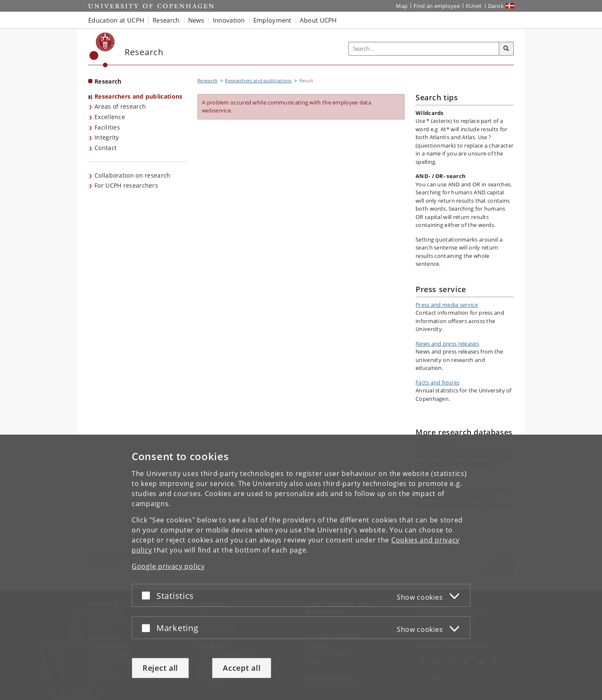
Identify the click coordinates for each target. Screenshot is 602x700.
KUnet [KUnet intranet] (474, 6)
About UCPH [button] (318, 20)
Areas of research (120, 106)
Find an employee (437, 6)
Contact (106, 148)
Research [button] (166, 20)
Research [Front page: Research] (108, 81)
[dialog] (301, 567)
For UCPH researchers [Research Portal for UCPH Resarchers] (126, 185)
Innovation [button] (229, 20)
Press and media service (447, 305)
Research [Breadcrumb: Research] (207, 80)
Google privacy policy (168, 566)
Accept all (242, 668)
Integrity (107, 137)
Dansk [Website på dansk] (496, 6)
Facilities (107, 127)
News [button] (196, 20)
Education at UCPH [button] (116, 20)
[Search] (506, 49)
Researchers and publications (138, 96)
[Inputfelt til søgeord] (424, 49)
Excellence (110, 117)
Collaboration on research (133, 175)
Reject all (160, 668)
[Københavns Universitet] (102, 50)
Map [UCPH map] (402, 6)
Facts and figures (437, 382)
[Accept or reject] (148, 595)
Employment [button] (272, 20)
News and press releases (447, 344)
